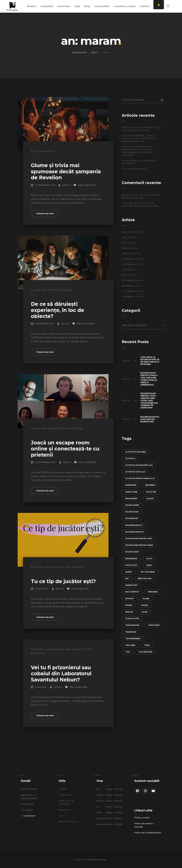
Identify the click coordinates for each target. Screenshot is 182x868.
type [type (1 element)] (128, 652)
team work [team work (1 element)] (154, 625)
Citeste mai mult (45, 214)
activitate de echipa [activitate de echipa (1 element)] (136, 452)
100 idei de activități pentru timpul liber (141, 197)
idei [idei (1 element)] (127, 579)
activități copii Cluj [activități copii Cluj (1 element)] (135, 472)
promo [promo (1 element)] (129, 605)
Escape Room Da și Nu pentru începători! (139, 162)
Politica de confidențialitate (148, 833)
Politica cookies (142, 818)
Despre (31, 6)
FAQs (77, 6)
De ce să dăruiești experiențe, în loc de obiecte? (57, 310)
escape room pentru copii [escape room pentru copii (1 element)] (138, 539)
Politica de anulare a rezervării (144, 825)
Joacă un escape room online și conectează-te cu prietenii (65, 449)
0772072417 (30, 816)
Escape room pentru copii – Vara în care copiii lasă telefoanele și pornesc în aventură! (138, 151)
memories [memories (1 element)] (153, 592)
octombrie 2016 (131, 291)
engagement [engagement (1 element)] (131, 499)
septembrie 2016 (131, 297)
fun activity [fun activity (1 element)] (131, 565)
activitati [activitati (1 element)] (130, 459)
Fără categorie (43, 151)
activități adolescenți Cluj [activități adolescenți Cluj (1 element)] (139, 465)
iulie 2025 (127, 238)
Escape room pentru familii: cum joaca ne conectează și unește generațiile (139, 139)
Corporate (47, 6)
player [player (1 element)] (146, 599)
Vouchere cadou (125, 6)
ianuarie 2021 (130, 254)
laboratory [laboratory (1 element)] (131, 585)
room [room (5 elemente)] (145, 612)
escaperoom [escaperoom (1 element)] (132, 519)
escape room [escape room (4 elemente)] (132, 512)
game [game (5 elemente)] (149, 565)
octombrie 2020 (131, 265)
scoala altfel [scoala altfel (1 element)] (132, 619)
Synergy (66, 290)
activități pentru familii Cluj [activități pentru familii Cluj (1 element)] (140, 479)
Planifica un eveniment (66, 803)
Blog (87, 6)
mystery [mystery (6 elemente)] (129, 599)
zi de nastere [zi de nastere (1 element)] (146, 652)
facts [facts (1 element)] (149, 559)
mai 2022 (127, 243)
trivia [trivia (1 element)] (147, 645)
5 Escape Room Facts (134, 169)
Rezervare (64, 6)
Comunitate (102, 6)
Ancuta (66, 185)
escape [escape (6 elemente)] (150, 499)
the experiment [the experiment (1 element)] (133, 639)
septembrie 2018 (131, 281)
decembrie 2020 (131, 259)
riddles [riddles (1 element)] (129, 612)
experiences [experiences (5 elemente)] (131, 559)
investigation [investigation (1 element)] (144, 579)
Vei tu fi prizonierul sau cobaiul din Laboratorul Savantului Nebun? (61, 674)
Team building (71, 428)
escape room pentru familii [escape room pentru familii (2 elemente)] (139, 545)
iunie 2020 (128, 270)
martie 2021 (128, 248)
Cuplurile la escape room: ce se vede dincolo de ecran (141, 129)
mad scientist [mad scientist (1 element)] (132, 592)
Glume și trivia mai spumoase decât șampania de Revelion (66, 171)
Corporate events (45, 290)
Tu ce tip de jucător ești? (63, 581)
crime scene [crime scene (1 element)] (131, 492)
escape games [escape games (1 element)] (132, 505)
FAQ (61, 816)
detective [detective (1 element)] (151, 492)
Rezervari (65, 810)
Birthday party (43, 567)
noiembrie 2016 (130, 286)
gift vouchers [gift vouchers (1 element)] (148, 572)
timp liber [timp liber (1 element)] (130, 645)
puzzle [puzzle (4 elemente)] (145, 605)
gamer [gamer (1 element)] (128, 572)
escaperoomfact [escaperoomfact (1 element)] (134, 525)
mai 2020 (127, 275)
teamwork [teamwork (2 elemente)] (131, 632)
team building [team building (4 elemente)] (132, 625)
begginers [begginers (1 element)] (150, 485)
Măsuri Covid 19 (68, 822)
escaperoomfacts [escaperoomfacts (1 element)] (135, 532)
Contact (145, 6)
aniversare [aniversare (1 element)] (131, 485)
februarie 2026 (131, 232)
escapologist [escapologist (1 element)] (132, 552)
